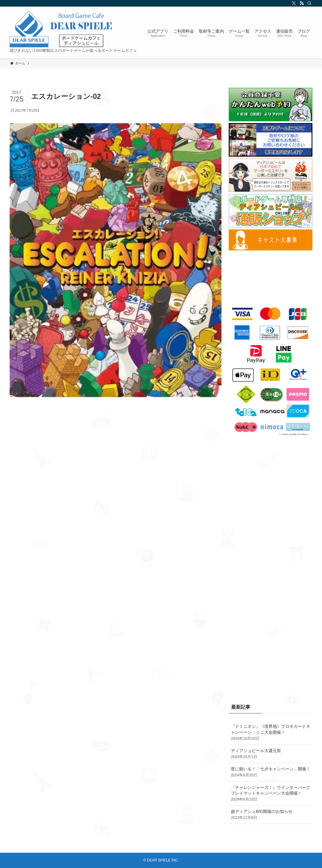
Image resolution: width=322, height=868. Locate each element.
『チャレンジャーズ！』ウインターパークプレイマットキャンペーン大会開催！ (271, 794)
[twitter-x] (293, 3)
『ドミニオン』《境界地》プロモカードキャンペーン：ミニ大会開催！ (271, 733)
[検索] (309, 3)
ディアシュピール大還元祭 (271, 754)
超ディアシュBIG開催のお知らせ (271, 815)
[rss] (301, 3)
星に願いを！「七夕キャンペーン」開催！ (271, 772)
